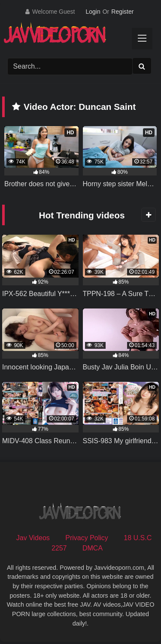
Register (122, 12)
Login (93, 12)
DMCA (93, 548)
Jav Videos (33, 538)
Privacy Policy (87, 538)
